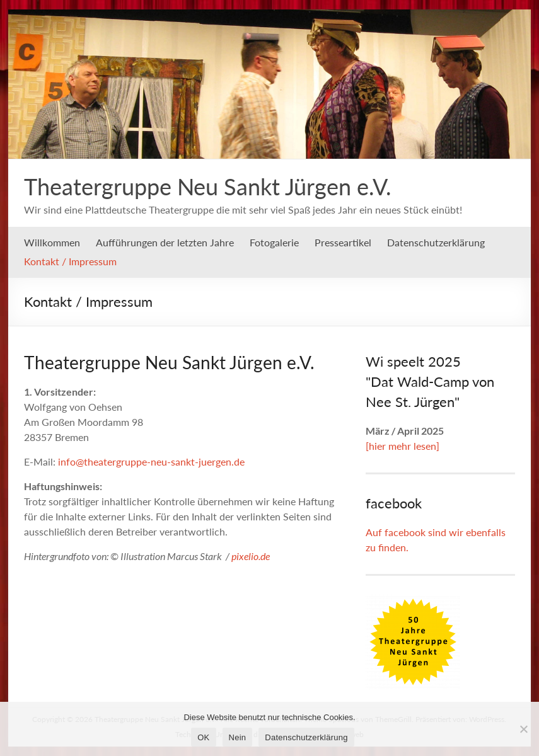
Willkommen (52, 242)
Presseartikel (343, 242)
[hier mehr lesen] (403, 446)
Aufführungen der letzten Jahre (165, 242)
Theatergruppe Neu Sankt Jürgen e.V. (208, 186)
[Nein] (523, 729)
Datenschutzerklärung (436, 242)
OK (203, 737)
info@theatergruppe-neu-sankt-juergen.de (151, 461)
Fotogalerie (274, 242)
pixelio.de (251, 556)
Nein (238, 737)
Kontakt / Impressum (70, 261)
